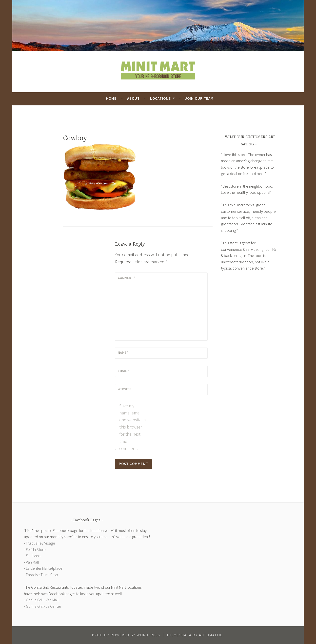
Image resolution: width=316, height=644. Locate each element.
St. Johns (33, 556)
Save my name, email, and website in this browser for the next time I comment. (132, 427)
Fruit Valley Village (40, 543)
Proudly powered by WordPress (126, 635)
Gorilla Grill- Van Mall (42, 600)
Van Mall (32, 562)
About (133, 98)
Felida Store (36, 549)
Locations (160, 98)
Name (123, 352)
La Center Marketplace (44, 568)
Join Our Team (199, 98)
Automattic (211, 635)
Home (111, 98)
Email (123, 371)
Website (124, 389)
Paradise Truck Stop (42, 575)
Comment (127, 278)
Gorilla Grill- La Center (44, 606)
